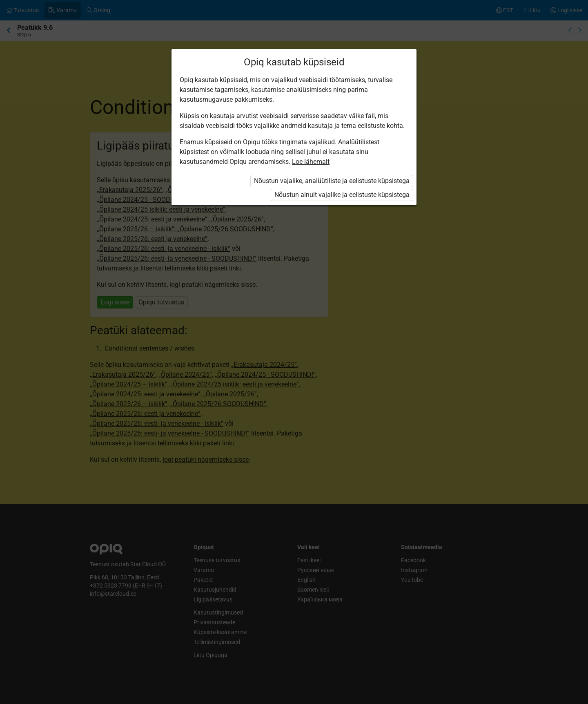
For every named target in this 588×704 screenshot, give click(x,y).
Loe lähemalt (311, 162)
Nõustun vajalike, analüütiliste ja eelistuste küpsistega (332, 181)
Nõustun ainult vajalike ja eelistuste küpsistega (342, 195)
